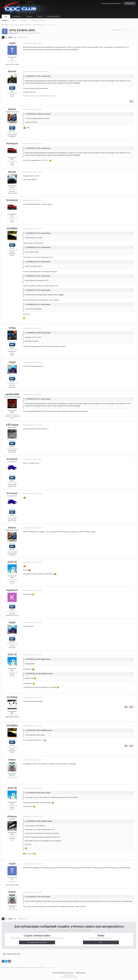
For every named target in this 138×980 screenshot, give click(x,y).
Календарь (24, 20)
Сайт (6, 16)
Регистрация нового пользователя (37, 942)
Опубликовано (32, 43)
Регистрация (130, 3)
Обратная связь (80, 973)
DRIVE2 (12, 256)
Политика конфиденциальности (63, 973)
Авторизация (117, 30)
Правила (14, 20)
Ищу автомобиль (35, 33)
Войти (101, 942)
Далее (10, 37)
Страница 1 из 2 (23, 37)
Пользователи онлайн (38, 20)
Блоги (40, 16)
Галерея (29, 16)
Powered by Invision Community (69, 977)
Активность (17, 16)
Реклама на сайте (53, 16)
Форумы (5, 20)
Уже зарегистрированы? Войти (112, 3)
